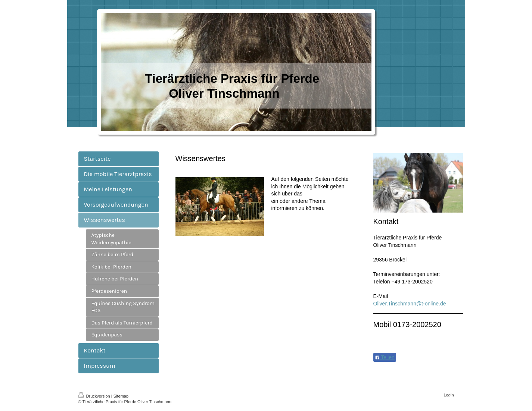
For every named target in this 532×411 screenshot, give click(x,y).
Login (449, 395)
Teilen (385, 357)
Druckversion (95, 396)
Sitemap (121, 396)
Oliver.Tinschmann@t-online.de (410, 304)
